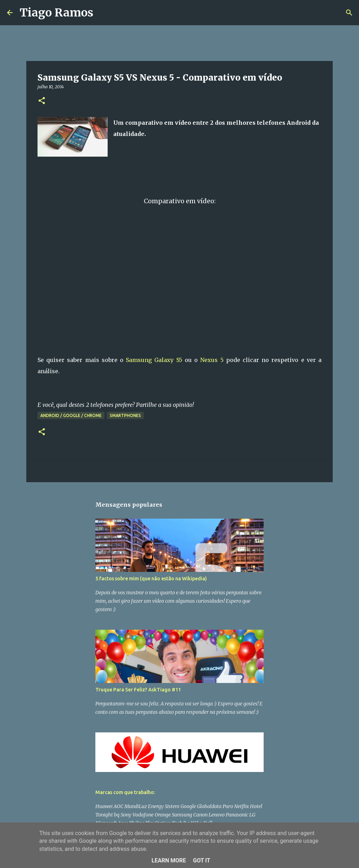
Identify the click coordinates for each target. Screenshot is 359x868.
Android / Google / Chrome (71, 415)
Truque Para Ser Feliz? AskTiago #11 (138, 690)
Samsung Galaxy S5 (154, 360)
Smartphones (125, 415)
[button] (42, 101)
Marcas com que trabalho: (125, 792)
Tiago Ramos (56, 13)
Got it (201, 860)
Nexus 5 (212, 360)
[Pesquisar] (103, 13)
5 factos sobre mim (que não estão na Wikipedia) (151, 579)
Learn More (169, 860)
